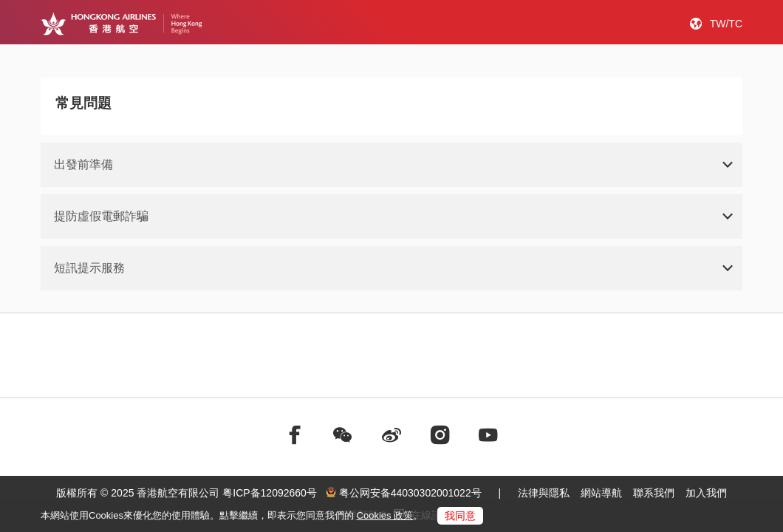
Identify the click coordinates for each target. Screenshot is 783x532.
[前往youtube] (488, 435)
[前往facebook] (295, 435)
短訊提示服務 (89, 268)
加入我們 (706, 493)
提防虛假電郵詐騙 (101, 216)
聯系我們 (654, 493)
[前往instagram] (440, 435)
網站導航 (601, 493)
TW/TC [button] (726, 24)
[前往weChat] (343, 435)
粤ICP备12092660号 (270, 493)
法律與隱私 (544, 493)
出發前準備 (83, 164)
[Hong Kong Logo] (122, 24)
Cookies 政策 (385, 515)
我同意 (460, 516)
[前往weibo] (391, 435)
